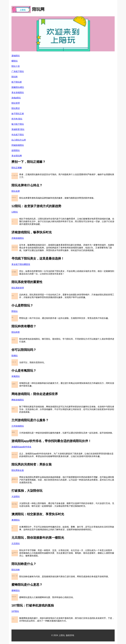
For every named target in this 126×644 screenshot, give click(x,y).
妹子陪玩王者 (18, 114)
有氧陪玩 (16, 376)
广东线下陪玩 (18, 71)
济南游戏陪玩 (18, 238)
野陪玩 (15, 311)
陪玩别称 (16, 570)
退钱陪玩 (16, 56)
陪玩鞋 (15, 77)
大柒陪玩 (16, 497)
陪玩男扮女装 (18, 470)
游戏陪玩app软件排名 (21, 447)
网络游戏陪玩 (18, 400)
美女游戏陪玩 (18, 93)
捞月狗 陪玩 (17, 119)
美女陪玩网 (17, 156)
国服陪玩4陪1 (18, 87)
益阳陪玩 (16, 150)
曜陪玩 (15, 61)
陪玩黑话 (16, 108)
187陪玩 (15, 611)
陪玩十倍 (16, 66)
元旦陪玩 (16, 544)
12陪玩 (15, 212)
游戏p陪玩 (16, 98)
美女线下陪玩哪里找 (21, 264)
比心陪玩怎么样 (19, 140)
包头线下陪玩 (18, 135)
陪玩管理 (16, 103)
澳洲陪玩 (16, 520)
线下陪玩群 (17, 82)
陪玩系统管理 (18, 288)
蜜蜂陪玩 (16, 591)
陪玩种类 (16, 332)
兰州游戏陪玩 (18, 426)
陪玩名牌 (16, 191)
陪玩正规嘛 (17, 168)
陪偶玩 (15, 356)
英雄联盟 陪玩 (18, 129)
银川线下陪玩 (18, 124)
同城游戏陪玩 (18, 145)
